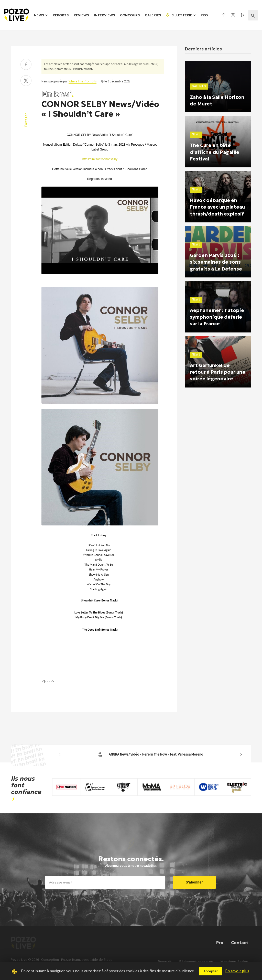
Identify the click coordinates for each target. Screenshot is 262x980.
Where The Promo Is (83, 81)
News (39, 15)
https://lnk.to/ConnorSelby (100, 159)
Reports (61, 15)
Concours (130, 15)
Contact (239, 942)
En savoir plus (237, 971)
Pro (204, 15)
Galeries (153, 15)
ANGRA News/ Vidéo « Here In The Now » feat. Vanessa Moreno (150, 754)
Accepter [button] (211, 971)
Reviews (81, 15)
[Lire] (95, 274)
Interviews (104, 15)
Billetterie (179, 15)
